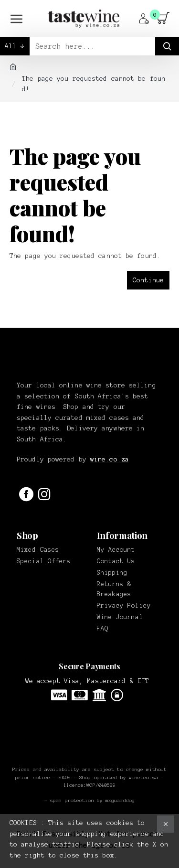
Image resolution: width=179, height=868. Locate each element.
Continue (148, 280)
